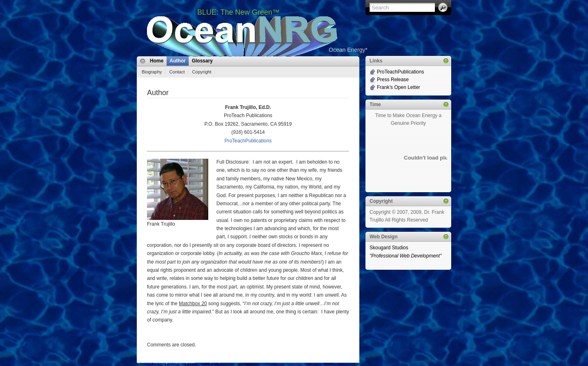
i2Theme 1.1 (144, 362)
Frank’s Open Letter (399, 87)
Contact (177, 72)
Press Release (393, 80)
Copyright (202, 72)
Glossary (202, 61)
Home (157, 61)
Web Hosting (160, 362)
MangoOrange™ (214, 362)
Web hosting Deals (184, 362)
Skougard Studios (408, 252)
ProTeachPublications (248, 141)
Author (177, 61)
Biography (152, 72)
